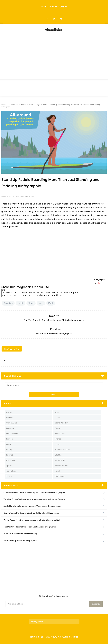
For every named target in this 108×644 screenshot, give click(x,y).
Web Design (60, 476)
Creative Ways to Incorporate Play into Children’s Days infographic (34, 492)
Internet (10, 455)
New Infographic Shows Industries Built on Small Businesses (31, 513)
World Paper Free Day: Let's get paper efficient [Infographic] (32, 520)
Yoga (41, 303)
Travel (31, 303)
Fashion (9, 439)
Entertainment (12, 434)
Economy (10, 428)
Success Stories (61, 466)
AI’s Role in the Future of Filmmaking (20, 534)
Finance (58, 439)
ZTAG (51, 303)
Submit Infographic (58, 6)
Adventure (8, 303)
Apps (57, 412)
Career (58, 418)
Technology (11, 471)
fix (99, 283)
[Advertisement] (54, 55)
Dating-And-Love (62, 423)
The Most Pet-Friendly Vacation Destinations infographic (30, 527)
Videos (9, 476)
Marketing (11, 460)
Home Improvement (63, 450)
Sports (9, 466)
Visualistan (56, 637)
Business (10, 418)
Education (59, 428)
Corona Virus (12, 423)
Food (9, 444)
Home (44, 6)
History (9, 450)
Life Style (58, 455)
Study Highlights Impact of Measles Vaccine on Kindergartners (32, 506)
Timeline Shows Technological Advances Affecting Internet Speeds (34, 499)
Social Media (60, 460)
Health (21, 303)
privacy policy (37, 622)
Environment (60, 434)
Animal (9, 412)
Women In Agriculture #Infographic (20, 541)
